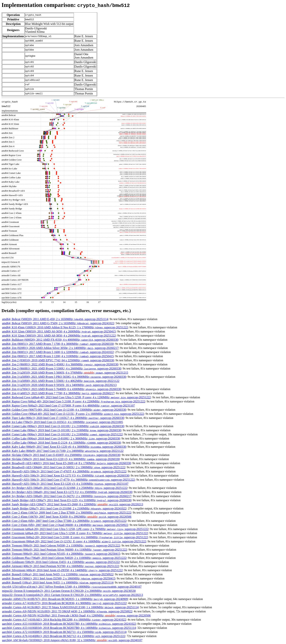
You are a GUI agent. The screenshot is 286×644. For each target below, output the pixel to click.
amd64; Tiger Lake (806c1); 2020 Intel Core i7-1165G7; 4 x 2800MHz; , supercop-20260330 (63, 418)
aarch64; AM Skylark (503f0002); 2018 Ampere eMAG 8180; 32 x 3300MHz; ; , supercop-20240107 (72, 640)
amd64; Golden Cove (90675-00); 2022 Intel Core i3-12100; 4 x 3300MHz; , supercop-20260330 (64, 410)
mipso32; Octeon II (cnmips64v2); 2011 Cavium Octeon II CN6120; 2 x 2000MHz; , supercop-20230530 (69, 591)
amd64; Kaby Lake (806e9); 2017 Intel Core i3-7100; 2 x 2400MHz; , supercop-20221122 (63, 451)
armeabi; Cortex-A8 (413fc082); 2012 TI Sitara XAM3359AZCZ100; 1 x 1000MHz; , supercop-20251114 (70, 607)
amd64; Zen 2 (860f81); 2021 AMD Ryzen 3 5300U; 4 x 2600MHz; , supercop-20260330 (62, 368)
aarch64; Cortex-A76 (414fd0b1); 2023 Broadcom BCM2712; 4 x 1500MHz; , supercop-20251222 (64, 636)
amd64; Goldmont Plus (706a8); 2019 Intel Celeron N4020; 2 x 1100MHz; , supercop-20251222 (64, 558)
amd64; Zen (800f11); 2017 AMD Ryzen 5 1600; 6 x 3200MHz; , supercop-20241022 (58, 352)
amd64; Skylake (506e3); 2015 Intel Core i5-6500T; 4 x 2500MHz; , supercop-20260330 (61, 455)
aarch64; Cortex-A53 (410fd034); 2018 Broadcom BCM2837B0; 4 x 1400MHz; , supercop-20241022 (69, 624)
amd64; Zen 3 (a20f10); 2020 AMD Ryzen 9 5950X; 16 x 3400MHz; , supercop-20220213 (59, 385)
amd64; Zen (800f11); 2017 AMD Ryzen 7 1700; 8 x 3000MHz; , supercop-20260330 (58, 344)
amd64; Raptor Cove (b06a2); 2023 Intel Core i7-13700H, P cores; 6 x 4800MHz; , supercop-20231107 (68, 406)
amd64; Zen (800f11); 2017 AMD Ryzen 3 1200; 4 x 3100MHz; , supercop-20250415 (58, 356)
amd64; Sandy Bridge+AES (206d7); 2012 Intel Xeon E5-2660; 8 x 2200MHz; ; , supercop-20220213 (73, 504)
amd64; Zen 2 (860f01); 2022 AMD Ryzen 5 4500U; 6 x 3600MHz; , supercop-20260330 (60, 364)
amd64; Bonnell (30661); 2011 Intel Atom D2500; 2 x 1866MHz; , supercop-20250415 (59, 578)
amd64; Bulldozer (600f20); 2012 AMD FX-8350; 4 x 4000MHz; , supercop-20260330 (60, 340)
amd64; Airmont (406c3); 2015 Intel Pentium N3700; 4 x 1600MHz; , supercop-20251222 (60, 566)
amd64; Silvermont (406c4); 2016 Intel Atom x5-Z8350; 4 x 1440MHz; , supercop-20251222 (62, 570)
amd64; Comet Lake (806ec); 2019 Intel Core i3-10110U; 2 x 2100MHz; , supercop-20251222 (62, 434)
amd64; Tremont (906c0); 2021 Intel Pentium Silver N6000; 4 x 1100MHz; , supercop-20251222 (64, 550)
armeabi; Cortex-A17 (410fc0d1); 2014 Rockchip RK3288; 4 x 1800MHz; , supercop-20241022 (64, 620)
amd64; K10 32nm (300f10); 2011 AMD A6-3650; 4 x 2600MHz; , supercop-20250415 (59, 331)
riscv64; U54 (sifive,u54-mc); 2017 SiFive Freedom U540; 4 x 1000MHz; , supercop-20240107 (72, 587)
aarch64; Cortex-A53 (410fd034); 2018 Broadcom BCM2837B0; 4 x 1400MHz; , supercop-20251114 (69, 628)
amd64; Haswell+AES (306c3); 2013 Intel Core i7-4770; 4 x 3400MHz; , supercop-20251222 (68, 480)
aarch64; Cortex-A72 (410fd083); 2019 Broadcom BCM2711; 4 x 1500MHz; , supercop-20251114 (64, 632)
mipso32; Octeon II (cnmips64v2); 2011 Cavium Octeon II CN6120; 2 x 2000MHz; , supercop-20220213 (73, 595)
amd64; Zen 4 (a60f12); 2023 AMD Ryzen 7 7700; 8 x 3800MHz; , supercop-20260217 (58, 393)
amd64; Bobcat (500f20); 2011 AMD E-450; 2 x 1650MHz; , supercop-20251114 (55, 319)
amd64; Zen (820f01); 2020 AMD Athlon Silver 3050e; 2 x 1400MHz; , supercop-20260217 (60, 348)
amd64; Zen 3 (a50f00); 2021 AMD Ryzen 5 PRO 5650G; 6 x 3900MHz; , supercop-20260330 (64, 377)
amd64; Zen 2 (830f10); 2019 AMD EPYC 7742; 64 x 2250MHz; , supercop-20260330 (58, 360)
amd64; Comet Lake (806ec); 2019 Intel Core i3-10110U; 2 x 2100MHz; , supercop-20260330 (63, 426)
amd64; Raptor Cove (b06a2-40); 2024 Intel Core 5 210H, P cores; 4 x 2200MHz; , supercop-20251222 (74, 401)
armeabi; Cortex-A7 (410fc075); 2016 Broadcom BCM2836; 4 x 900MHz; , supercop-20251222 (64, 603)
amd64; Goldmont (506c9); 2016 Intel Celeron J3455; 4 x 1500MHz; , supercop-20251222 (61, 562)
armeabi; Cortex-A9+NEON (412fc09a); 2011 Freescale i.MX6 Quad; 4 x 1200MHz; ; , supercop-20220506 (76, 615)
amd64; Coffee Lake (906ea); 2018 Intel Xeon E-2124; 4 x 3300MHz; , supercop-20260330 (61, 443)
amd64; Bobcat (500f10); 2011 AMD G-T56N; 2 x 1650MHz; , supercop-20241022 (58, 323)
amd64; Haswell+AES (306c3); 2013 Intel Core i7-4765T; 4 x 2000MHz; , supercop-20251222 (64, 471)
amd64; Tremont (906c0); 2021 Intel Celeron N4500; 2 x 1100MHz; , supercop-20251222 (61, 545)
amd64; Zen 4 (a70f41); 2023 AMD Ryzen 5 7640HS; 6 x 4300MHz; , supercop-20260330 (62, 389)
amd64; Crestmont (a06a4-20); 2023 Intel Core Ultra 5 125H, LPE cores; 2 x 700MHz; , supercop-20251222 (75, 529)
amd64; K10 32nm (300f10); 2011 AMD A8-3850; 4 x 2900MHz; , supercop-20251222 (59, 336)
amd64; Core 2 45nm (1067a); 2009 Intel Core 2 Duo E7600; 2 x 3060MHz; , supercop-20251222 (67, 513)
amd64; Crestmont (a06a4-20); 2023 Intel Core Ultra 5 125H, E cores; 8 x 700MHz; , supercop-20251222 (75, 533)
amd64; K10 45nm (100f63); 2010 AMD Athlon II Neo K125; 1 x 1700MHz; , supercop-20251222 (65, 327)
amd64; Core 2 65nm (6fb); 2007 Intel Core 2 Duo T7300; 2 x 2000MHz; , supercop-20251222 (64, 521)
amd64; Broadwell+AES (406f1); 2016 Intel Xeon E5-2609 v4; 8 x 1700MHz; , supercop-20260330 (66, 463)
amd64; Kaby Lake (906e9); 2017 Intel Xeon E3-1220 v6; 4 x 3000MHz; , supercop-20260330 (64, 447)
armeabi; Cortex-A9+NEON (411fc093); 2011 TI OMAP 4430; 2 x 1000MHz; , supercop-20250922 (67, 611)
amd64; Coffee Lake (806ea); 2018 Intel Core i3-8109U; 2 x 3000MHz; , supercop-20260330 (61, 438)
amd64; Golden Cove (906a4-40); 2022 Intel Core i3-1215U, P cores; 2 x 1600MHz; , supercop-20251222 (73, 414)
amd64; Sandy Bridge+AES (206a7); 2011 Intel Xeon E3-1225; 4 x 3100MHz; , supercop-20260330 (67, 500)
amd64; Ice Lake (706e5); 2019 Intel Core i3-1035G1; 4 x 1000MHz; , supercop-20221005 (63, 422)
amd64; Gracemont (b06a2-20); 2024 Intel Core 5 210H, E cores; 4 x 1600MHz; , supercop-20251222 (75, 537)
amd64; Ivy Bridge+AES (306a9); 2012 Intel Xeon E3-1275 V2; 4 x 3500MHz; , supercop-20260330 (67, 492)
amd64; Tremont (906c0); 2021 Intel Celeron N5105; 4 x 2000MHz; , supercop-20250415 (61, 554)
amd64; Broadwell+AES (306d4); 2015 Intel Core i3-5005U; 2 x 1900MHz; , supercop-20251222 (64, 467)
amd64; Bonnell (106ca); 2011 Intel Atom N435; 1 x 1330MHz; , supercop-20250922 (58, 574)
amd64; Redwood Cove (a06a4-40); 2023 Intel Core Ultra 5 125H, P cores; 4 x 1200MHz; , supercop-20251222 (76, 397)
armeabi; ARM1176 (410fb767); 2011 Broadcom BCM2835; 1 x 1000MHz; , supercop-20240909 (65, 599)
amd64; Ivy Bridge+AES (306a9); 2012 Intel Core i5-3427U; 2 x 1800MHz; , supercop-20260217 (67, 496)
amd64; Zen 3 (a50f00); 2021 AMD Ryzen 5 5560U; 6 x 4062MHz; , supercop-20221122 (61, 381)
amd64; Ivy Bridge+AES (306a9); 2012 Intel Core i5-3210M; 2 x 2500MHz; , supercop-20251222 (65, 488)
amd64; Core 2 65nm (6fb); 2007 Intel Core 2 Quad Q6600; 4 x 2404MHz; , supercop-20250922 (65, 525)
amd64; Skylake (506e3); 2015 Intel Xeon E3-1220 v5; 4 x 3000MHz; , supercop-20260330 (61, 459)
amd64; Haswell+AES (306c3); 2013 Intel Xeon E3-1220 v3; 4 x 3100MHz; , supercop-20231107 (65, 484)
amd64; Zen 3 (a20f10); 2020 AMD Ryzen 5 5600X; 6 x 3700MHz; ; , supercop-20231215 (65, 373)
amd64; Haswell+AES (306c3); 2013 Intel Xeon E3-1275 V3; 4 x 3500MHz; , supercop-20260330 (66, 476)
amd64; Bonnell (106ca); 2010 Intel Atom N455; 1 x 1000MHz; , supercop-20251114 (58, 583)
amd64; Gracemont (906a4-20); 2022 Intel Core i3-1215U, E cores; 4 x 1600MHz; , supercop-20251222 (74, 541)
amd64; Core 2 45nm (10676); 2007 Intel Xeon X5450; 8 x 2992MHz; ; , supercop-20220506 (67, 517)
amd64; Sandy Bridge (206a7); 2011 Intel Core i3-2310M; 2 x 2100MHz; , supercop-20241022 (64, 508)
